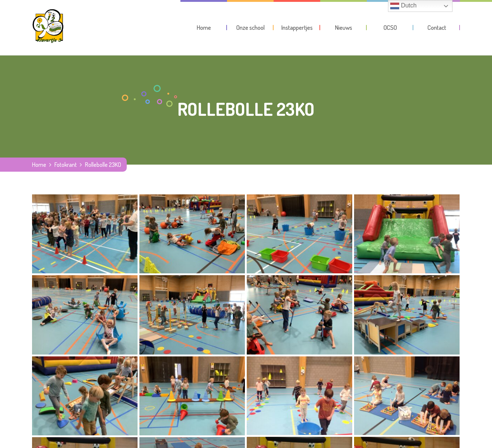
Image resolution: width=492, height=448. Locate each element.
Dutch (403, 6)
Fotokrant (66, 165)
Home (39, 165)
